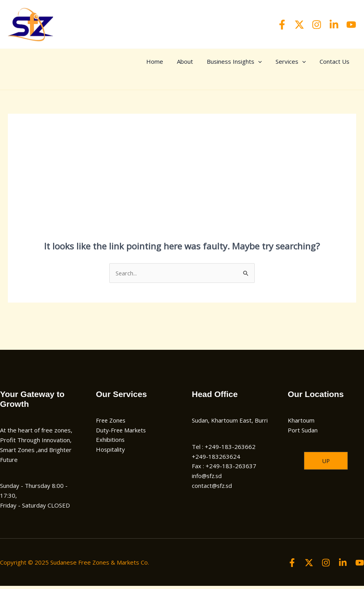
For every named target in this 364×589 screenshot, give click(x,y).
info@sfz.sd (208, 479)
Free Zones (111, 423)
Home (181, 61)
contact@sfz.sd (213, 489)
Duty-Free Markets (122, 433)
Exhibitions (110, 443)
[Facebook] (282, 25)
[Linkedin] (334, 25)
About (205, 61)
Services (299, 61)
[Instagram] (317, 25)
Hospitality (111, 452)
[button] (326, 464)
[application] (273, 61)
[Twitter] (299, 25)
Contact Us (337, 61)
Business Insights (249, 61)
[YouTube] (351, 25)
